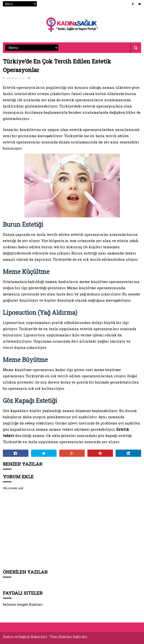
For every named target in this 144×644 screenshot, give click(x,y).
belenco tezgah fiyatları (23, 604)
